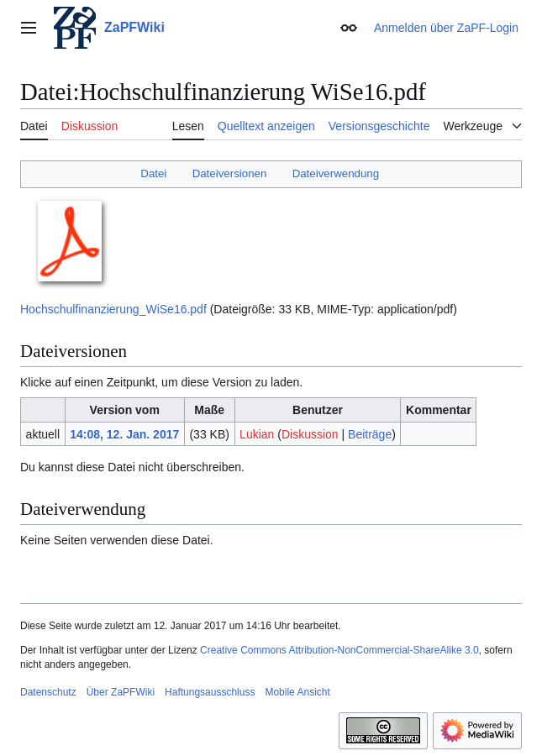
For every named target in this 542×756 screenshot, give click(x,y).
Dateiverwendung (336, 173)
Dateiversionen (230, 173)
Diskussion (310, 434)
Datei (153, 173)
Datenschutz (48, 692)
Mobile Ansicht (297, 692)
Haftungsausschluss (210, 692)
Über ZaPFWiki (121, 692)
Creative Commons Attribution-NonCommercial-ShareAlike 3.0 (339, 650)
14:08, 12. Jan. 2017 (124, 434)
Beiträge (370, 434)
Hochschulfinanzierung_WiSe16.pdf (113, 309)
